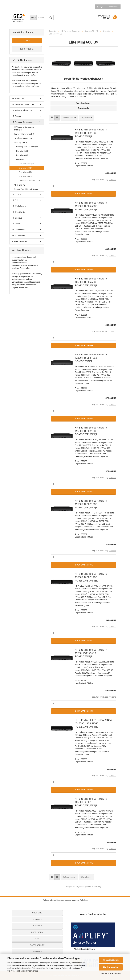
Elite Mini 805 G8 (25, 172)
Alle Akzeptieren (111, 960)
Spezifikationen (83, 103)
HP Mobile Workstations (22, 110)
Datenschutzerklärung (29, 971)
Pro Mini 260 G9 (23, 151)
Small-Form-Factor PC (23, 138)
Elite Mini (20, 159)
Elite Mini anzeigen (26, 164)
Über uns (37, 913)
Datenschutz (37, 945)
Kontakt (37, 919)
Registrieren (27, 49)
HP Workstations (19, 206)
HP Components (19, 230)
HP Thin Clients (18, 212)
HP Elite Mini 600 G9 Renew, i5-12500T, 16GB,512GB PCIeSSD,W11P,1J (91, 358)
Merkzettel (113, 7)
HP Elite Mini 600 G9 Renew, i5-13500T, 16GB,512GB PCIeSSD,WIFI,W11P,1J (91, 577)
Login (100, 7)
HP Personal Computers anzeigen (24, 128)
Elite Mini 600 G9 (25, 168)
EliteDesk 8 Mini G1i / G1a (29, 181)
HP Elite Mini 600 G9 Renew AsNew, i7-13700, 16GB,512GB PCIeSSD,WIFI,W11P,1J (94, 723)
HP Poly (15, 200)
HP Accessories (19, 235)
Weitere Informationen (111, 974)
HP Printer (16, 224)
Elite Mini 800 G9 (25, 176)
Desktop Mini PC (21, 143)
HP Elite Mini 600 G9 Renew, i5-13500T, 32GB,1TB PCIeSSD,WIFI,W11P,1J (91, 802)
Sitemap (37, 952)
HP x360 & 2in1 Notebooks (23, 104)
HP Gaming (17, 116)
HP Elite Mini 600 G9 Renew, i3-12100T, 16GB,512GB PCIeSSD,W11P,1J (91, 133)
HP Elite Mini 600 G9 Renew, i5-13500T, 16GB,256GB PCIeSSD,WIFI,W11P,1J (91, 282)
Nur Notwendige (111, 967)
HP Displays (17, 218)
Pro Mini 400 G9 (23, 155)
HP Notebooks (18, 98)
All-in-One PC (20, 185)
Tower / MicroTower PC (24, 134)
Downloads (83, 108)
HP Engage (16, 194)
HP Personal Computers (22, 122)
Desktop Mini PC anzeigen (27, 147)
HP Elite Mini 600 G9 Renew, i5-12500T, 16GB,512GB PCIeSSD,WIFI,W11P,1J (91, 431)
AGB (37, 939)
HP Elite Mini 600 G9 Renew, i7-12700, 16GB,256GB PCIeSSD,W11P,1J (91, 653)
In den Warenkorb (84, 194)
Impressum (37, 932)
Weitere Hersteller (19, 241)
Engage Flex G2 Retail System (27, 189)
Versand (37, 926)
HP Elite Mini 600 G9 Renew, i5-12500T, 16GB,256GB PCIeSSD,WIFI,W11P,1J (91, 206)
